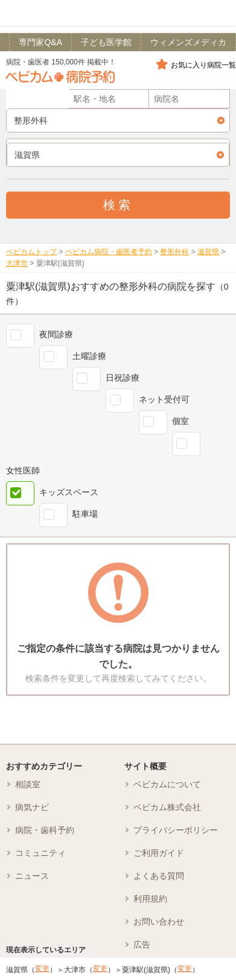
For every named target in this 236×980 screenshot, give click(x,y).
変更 (42, 969)
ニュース (32, 876)
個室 (180, 421)
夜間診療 (56, 334)
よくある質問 (159, 876)
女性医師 (23, 470)
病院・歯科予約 (45, 830)
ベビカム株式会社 (167, 807)
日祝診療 (123, 378)
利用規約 (150, 899)
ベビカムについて (167, 784)
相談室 (28, 784)
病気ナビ (32, 807)
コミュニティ (40, 853)
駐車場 (85, 514)
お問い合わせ (159, 922)
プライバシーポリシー (176, 830)
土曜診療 (89, 356)
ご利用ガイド (159, 853)
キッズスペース (69, 492)
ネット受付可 (164, 399)
